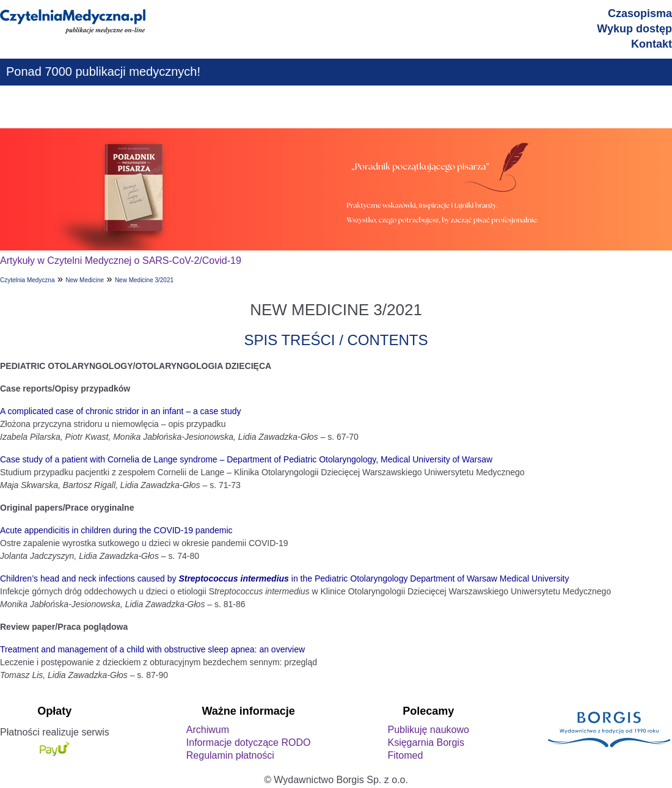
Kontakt (652, 44)
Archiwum (208, 730)
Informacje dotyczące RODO (249, 742)
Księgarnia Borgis (425, 742)
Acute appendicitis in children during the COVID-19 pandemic (116, 530)
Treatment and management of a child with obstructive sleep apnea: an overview (152, 649)
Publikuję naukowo (428, 730)
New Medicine (85, 280)
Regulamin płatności (230, 755)
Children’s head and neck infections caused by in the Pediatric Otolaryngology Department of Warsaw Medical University (284, 578)
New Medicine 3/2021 (144, 280)
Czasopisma (640, 13)
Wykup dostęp (634, 29)
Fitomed (405, 755)
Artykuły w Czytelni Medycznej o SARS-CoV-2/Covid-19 (121, 261)
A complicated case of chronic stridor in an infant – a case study (121, 411)
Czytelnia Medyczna (27, 280)
